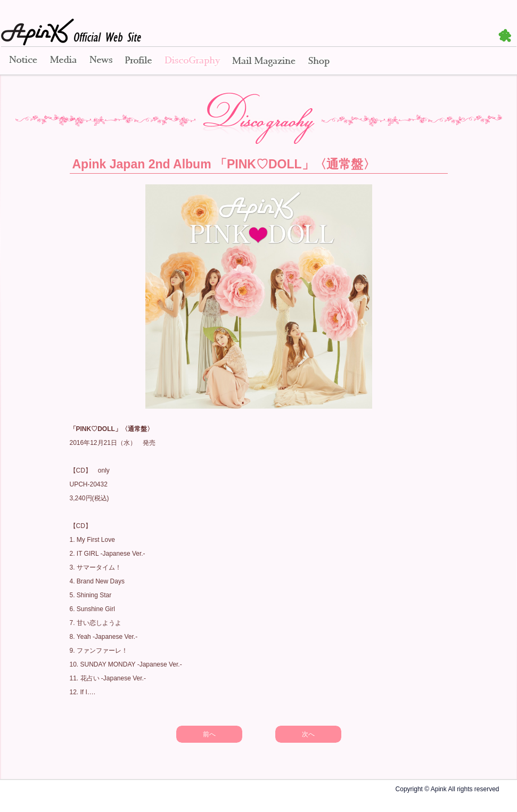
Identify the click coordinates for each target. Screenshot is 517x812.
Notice (22, 61)
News (101, 61)
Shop (319, 61)
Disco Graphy (192, 61)
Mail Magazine (264, 61)
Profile (138, 61)
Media (63, 61)
